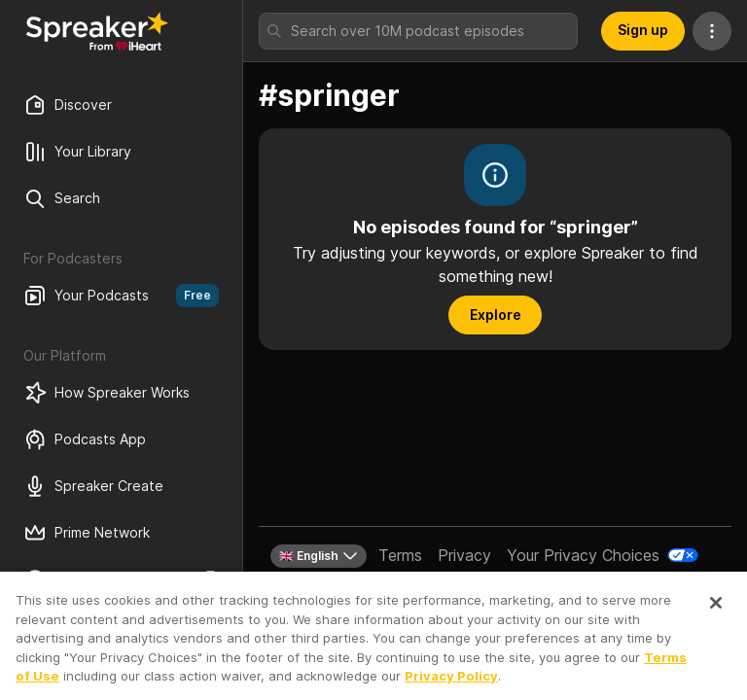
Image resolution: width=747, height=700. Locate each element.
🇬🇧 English (319, 556)
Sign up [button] (643, 30)
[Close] (716, 612)
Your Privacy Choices (583, 555)
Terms (400, 555)
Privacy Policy (451, 685)
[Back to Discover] (97, 31)
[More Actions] (712, 31)
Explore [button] (496, 315)
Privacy (464, 555)
